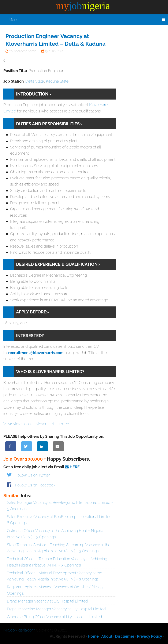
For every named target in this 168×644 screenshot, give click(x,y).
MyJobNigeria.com (19, 630)
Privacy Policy (149, 636)
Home (93, 636)
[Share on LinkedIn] (42, 446)
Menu (14, 20)
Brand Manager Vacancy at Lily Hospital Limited (47, 601)
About (107, 636)
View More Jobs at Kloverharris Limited (36, 424)
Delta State (35, 81)
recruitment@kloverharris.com (36, 353)
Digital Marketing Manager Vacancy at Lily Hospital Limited (56, 609)
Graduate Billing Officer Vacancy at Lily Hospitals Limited (55, 617)
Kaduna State (57, 81)
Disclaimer (125, 636)
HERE (72, 467)
